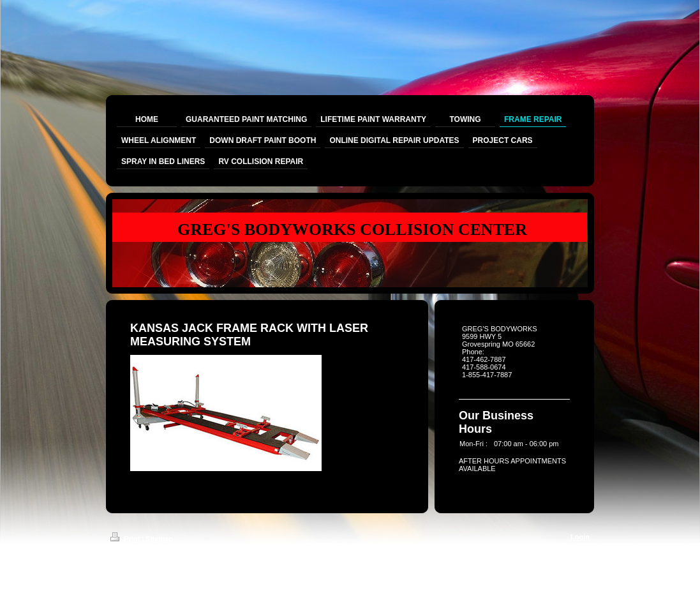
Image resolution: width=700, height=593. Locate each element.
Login (580, 537)
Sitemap (159, 539)
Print (126, 539)
